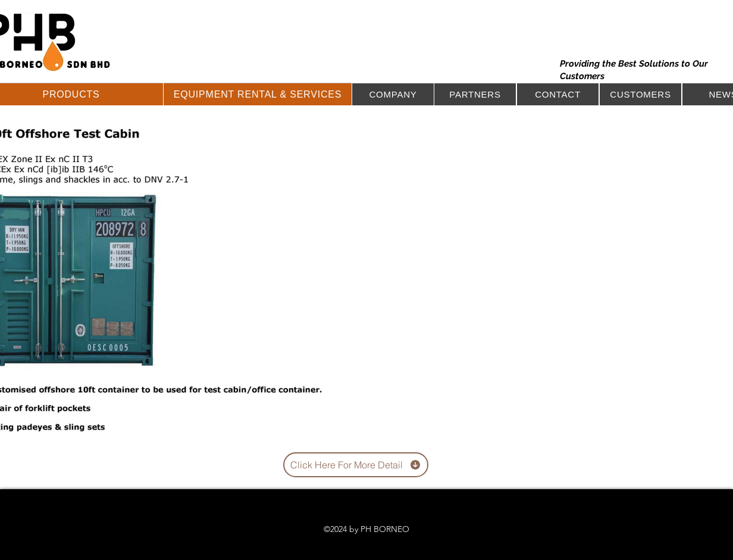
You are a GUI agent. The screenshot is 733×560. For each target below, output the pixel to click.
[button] (258, 94)
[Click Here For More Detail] (356, 465)
